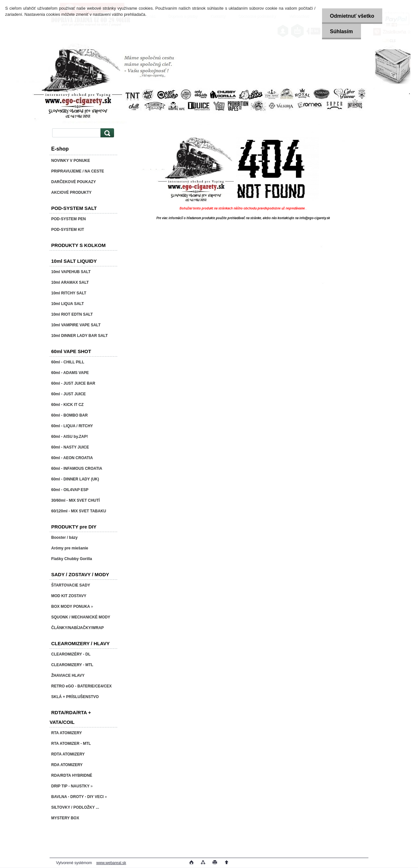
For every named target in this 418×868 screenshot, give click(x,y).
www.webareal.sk (111, 863)
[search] (106, 133)
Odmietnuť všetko (352, 16)
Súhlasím (342, 31)
